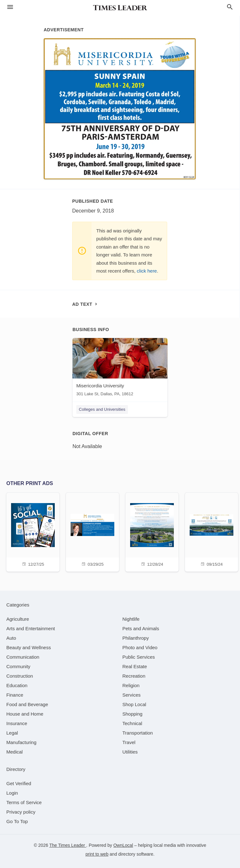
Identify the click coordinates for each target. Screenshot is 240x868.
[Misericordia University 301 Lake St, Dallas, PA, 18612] (120, 369)
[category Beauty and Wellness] (29, 647)
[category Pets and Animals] (141, 628)
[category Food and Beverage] (27, 704)
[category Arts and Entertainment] (31, 628)
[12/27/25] (33, 531)
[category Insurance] (17, 723)
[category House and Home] (25, 714)
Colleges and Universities (102, 409)
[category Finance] (15, 695)
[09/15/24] (212, 531)
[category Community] (18, 666)
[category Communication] (23, 657)
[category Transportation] (138, 733)
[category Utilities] (130, 752)
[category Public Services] (139, 657)
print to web (97, 854)
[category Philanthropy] (136, 638)
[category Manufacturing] (21, 742)
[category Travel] (129, 742)
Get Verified (19, 783)
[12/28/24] (152, 531)
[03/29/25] (92, 531)
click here (147, 271)
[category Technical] (133, 723)
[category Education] (17, 685)
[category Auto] (11, 638)
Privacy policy (21, 812)
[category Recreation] (134, 676)
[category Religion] (131, 685)
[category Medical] (15, 752)
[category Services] (132, 695)
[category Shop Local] (134, 704)
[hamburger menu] (10, 7)
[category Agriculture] (18, 619)
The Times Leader (68, 845)
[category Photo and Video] (140, 647)
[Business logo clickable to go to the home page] (120, 8)
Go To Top (17, 821)
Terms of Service (24, 802)
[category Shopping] (133, 714)
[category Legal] (12, 733)
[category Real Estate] (135, 666)
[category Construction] (20, 676)
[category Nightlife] (131, 619)
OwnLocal (123, 845)
